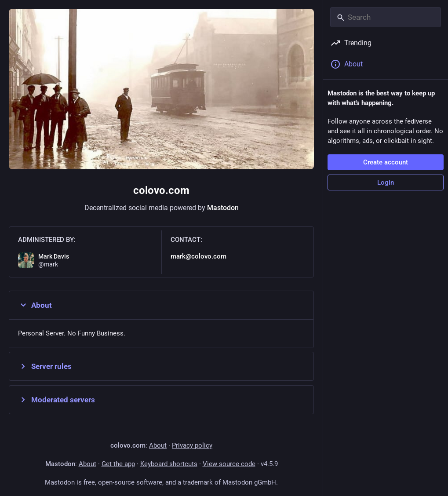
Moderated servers (56, 400)
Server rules (45, 366)
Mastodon (223, 208)
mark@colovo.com (199, 256)
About (35, 305)
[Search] (386, 17)
